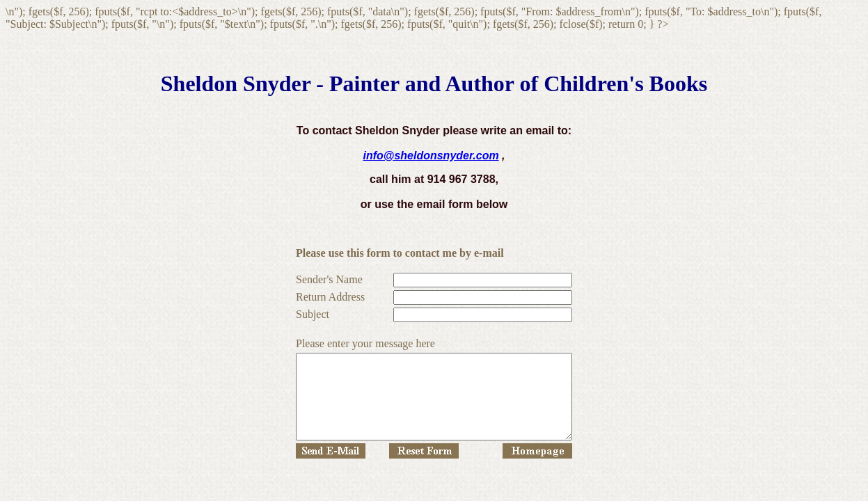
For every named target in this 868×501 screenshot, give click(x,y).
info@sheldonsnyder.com (431, 156)
